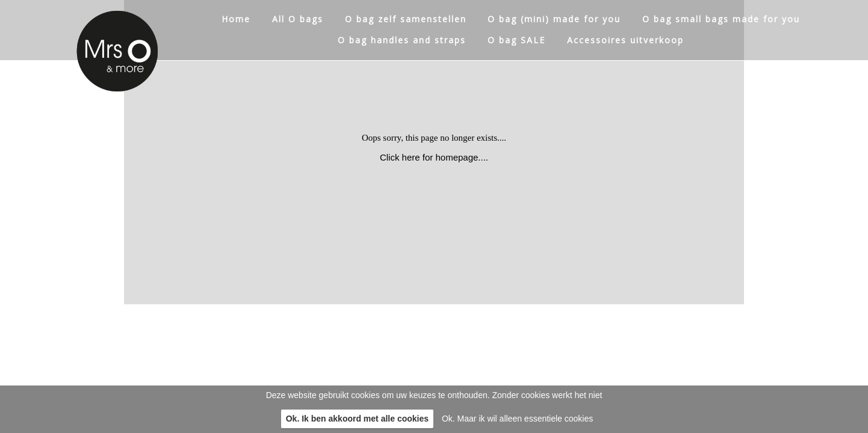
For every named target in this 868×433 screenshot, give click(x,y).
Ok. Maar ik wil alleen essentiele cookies (517, 419)
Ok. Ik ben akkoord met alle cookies (357, 419)
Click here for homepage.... (434, 157)
